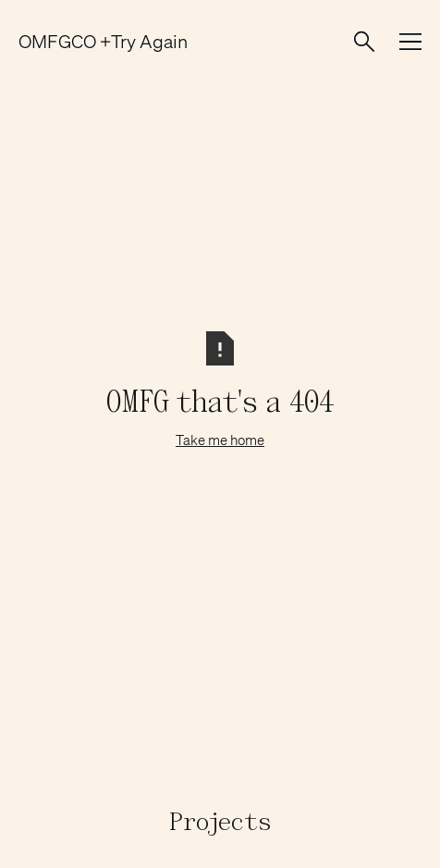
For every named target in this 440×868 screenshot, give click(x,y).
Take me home (220, 440)
